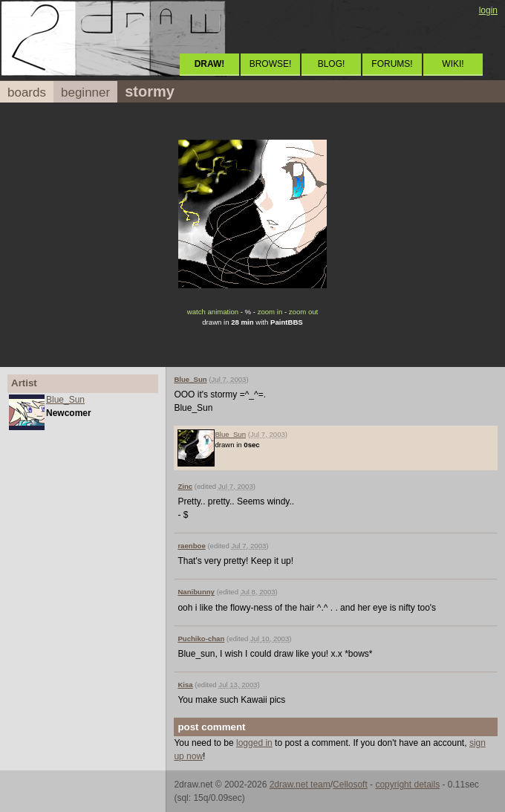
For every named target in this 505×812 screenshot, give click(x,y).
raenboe (191, 546)
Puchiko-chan (201, 639)
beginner (85, 92)
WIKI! (453, 64)
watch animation (213, 312)
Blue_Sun (65, 400)
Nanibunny (196, 592)
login (488, 10)
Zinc (185, 486)
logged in (254, 743)
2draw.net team (300, 785)
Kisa (185, 685)
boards (27, 92)
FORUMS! (392, 64)
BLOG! (332, 64)
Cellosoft (350, 785)
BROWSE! (271, 64)
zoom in (270, 312)
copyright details (407, 785)
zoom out (303, 312)
